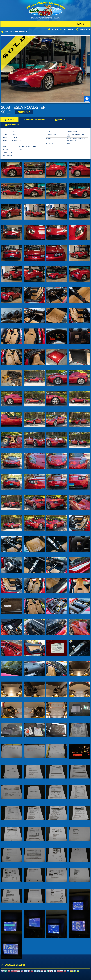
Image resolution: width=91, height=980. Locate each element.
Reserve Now (24, 112)
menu (81, 24)
